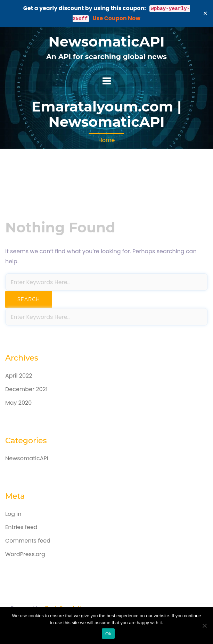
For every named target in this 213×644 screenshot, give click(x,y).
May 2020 (18, 403)
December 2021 (26, 389)
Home (107, 140)
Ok (108, 634)
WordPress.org (25, 554)
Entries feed (21, 527)
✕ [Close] (205, 13)
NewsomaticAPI (106, 42)
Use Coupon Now (116, 18)
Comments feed (28, 541)
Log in (13, 514)
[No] (204, 626)
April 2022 (19, 376)
